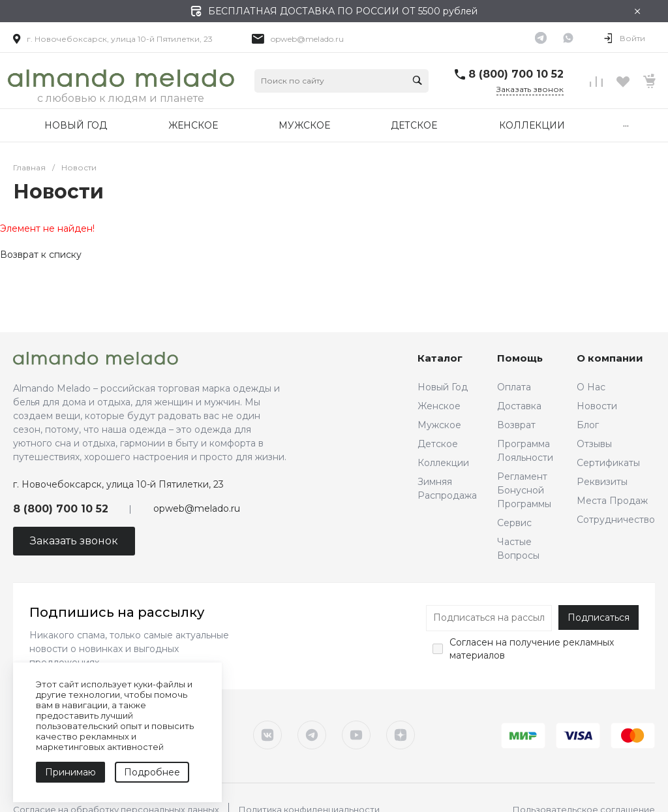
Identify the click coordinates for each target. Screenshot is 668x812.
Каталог (440, 358)
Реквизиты (602, 482)
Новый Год (443, 387)
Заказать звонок (530, 89)
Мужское (439, 425)
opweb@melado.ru (307, 39)
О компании (610, 358)
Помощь (520, 358)
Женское (439, 406)
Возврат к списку (41, 255)
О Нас (591, 387)
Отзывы (594, 444)
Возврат (516, 425)
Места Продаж (612, 501)
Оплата (514, 387)
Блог (588, 425)
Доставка (519, 406)
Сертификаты (608, 463)
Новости (597, 406)
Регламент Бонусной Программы (524, 490)
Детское (438, 444)
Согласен (471, 642)
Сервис (514, 523)
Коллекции (443, 463)
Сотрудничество (616, 520)
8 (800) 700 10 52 (516, 74)
